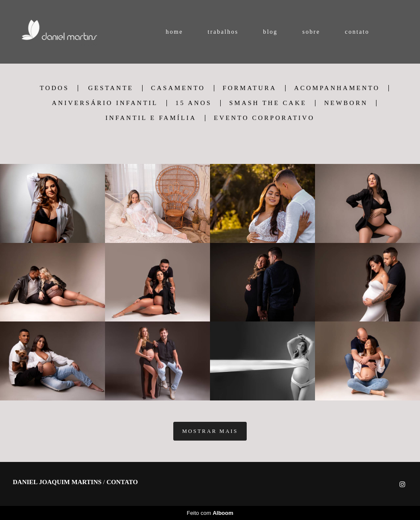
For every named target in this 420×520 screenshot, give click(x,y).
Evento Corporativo (264, 118)
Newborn (346, 103)
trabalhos (223, 32)
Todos (54, 88)
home (174, 32)
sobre (311, 32)
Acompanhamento (337, 88)
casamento (178, 88)
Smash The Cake (268, 103)
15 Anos (194, 103)
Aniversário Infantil (105, 103)
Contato (122, 482)
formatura (250, 88)
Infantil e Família (151, 118)
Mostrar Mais (210, 431)
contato (357, 32)
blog (270, 32)
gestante (111, 88)
